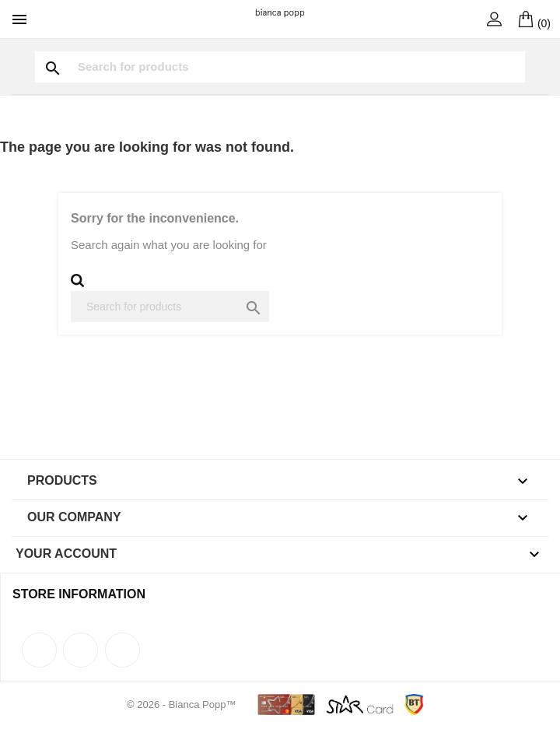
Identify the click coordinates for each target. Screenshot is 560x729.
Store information (79, 594)
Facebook (39, 650)
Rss (80, 650)
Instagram (122, 650)
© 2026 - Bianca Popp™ (183, 704)
